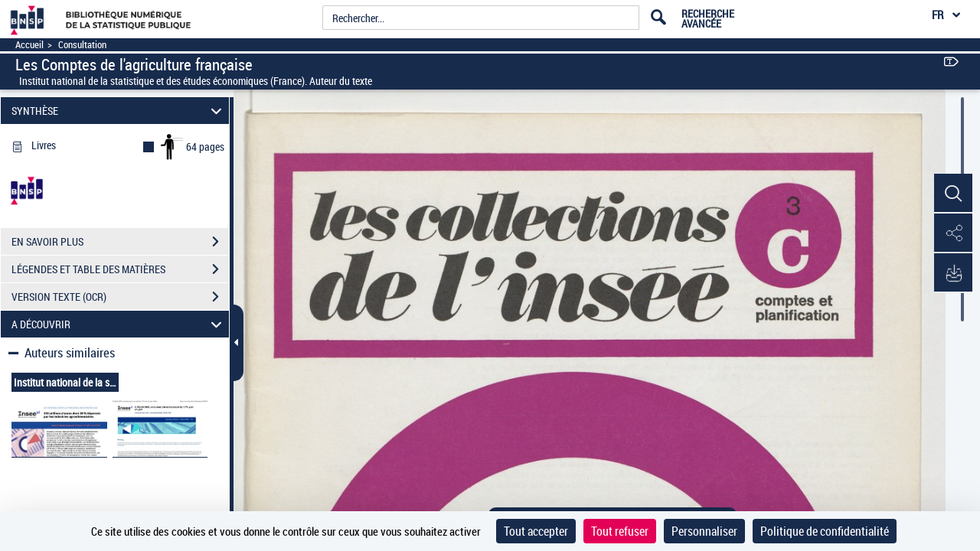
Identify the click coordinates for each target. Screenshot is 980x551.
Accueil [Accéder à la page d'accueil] (29, 45)
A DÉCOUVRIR (119, 324)
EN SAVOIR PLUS (120, 242)
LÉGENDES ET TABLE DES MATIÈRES (120, 269)
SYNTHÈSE (119, 111)
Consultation (82, 45)
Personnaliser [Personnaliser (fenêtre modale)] (704, 531)
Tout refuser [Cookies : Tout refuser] (620, 531)
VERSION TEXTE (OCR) (120, 297)
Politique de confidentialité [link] (825, 531)
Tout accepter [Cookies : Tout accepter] (536, 531)
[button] (953, 194)
